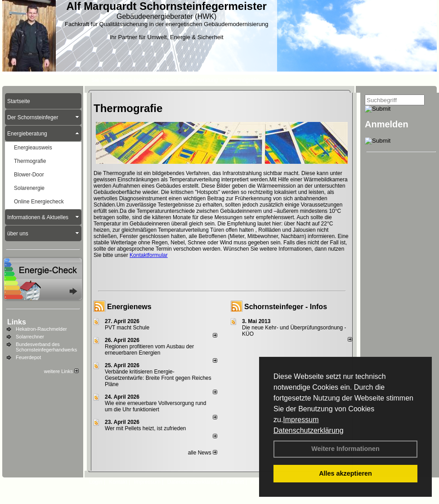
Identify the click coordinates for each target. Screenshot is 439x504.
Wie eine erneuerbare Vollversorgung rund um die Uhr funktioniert (155, 406)
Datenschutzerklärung (309, 430)
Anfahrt (235, 482)
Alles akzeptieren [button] (345, 473)
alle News (203, 453)
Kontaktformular (149, 255)
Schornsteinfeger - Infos (286, 307)
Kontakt (118, 482)
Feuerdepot (28, 357)
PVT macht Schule (127, 328)
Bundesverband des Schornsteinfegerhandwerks (46, 347)
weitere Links (61, 371)
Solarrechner (30, 337)
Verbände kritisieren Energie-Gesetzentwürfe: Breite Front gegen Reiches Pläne (158, 378)
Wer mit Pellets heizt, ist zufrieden (146, 428)
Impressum (301, 420)
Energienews (129, 307)
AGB (256, 482)
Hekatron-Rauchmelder (41, 329)
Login (96, 482)
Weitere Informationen (345, 449)
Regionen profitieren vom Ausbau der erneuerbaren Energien (149, 350)
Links (17, 322)
